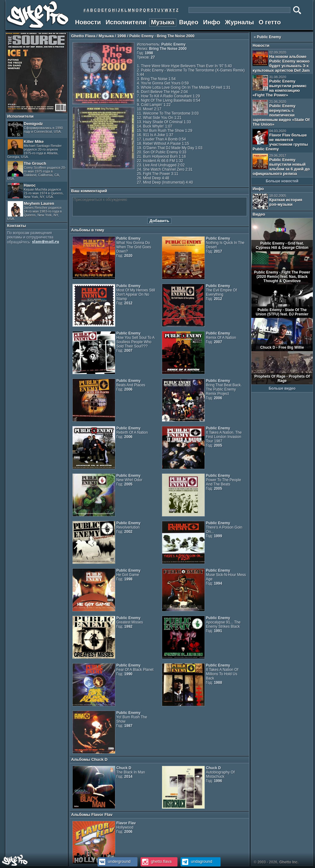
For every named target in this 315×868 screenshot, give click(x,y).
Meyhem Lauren (34, 211)
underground (114, 861)
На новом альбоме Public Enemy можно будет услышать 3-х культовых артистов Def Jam (281, 62)
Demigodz (35, 129)
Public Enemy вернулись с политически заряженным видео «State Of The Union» (281, 113)
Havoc (36, 191)
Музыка (163, 22)
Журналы (239, 22)
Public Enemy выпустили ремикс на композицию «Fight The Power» (279, 86)
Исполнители (126, 22)
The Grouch (37, 171)
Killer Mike (34, 149)
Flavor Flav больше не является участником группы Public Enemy (280, 140)
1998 (122, 36)
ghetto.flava (156, 861)
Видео (189, 22)
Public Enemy (269, 37)
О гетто (270, 22)
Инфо (212, 22)
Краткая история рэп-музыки (277, 201)
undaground (196, 861)
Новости (88, 22)
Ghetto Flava (83, 36)
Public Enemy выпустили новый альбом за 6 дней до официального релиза (281, 165)
